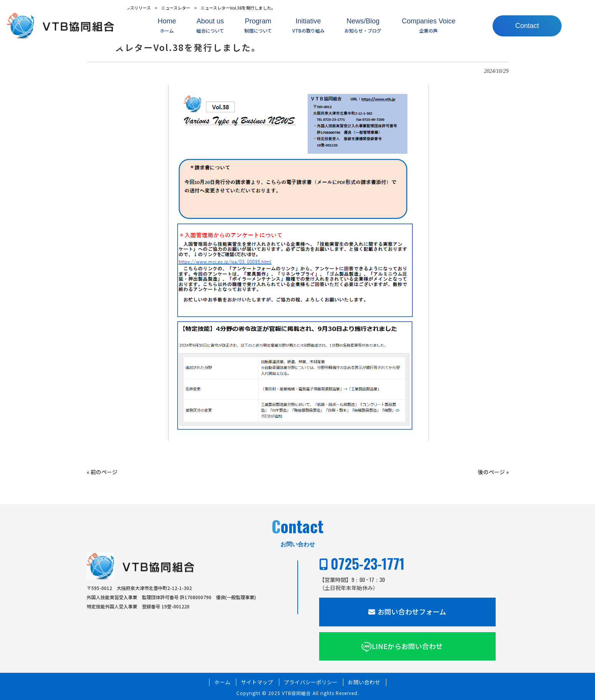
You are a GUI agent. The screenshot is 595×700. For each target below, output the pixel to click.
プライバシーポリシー (311, 682)
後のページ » (493, 472)
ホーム (223, 682)
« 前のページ (102, 472)
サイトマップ (257, 682)
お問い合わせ (364, 682)
